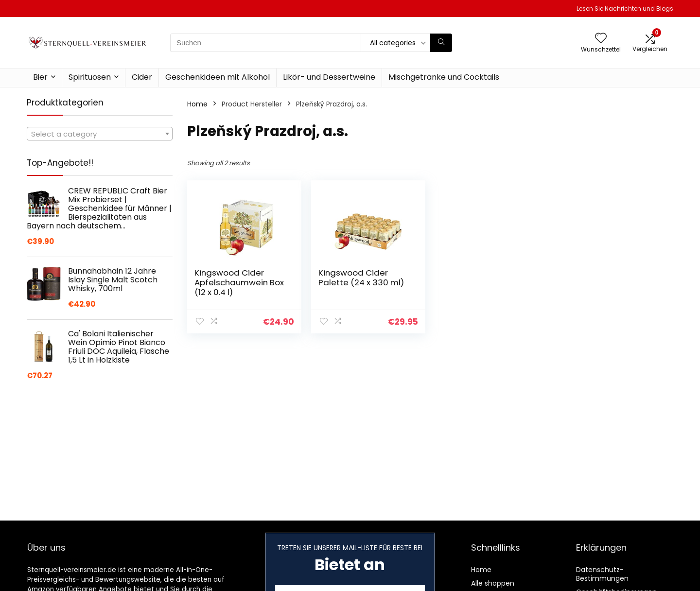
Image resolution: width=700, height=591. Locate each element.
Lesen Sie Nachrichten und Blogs (625, 9)
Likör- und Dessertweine (329, 77)
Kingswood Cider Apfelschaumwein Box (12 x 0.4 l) (239, 282)
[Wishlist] (601, 39)
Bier (40, 77)
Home (197, 104)
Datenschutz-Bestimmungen (602, 574)
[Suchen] (441, 43)
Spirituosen (90, 77)
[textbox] (100, 134)
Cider (142, 77)
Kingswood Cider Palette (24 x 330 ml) (361, 278)
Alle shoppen (493, 583)
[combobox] (100, 134)
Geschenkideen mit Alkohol (218, 77)
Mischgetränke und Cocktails (444, 77)
